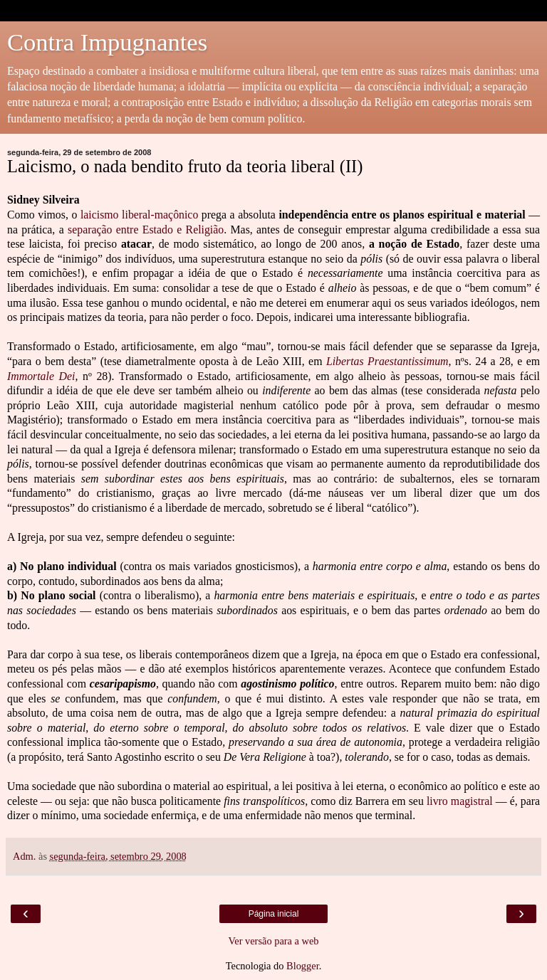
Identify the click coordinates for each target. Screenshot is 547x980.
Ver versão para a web (273, 941)
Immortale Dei (41, 376)
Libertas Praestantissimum (387, 361)
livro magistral (461, 801)
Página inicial (274, 914)
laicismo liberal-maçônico (139, 215)
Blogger (303, 966)
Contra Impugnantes (107, 42)
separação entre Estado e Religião (146, 230)
